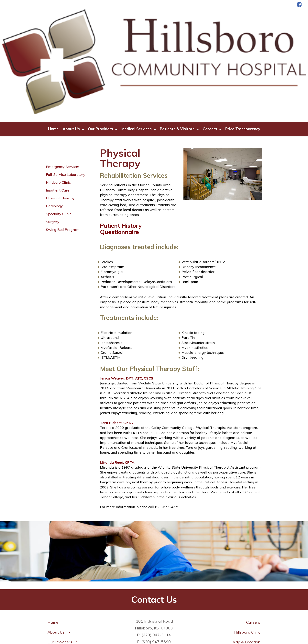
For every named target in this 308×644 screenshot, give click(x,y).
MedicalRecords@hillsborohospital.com (157, 598)
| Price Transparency (201, 629)
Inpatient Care (58, 119)
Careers (212, 58)
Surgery (53, 151)
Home (53, 58)
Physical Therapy (60, 127)
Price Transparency (243, 58)
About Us (73, 58)
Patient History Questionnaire (122, 158)
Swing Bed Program (63, 159)
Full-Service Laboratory (66, 104)
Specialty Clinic (59, 143)
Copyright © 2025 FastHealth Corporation (121, 629)
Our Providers (103, 58)
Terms (161, 629)
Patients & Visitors (179, 58)
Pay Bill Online (247, 592)
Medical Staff (248, 582)
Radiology (54, 135)
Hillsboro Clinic (58, 112)
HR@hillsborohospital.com (154, 578)
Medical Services (139, 58)
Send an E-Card (246, 602)
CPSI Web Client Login (240, 612)
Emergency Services (63, 96)
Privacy (176, 629)
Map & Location (246, 572)
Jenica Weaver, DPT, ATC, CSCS (127, 307)
